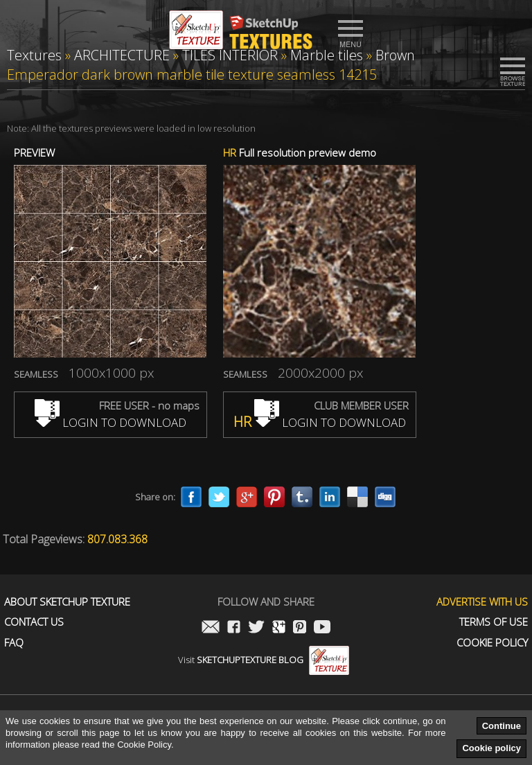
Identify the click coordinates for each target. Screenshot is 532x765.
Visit (264, 660)
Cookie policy (491, 748)
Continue (502, 726)
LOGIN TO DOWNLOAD (110, 422)
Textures (34, 55)
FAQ (14, 643)
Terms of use (494, 622)
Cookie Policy (492, 643)
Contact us (34, 622)
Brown (395, 55)
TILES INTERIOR (230, 55)
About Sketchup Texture (67, 602)
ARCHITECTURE (122, 55)
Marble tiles (327, 55)
